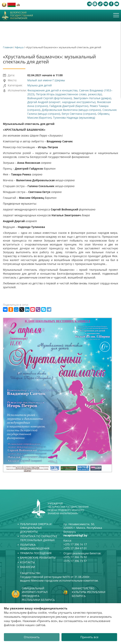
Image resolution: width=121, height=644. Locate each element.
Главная (8, 47)
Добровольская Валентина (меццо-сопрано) (71, 110)
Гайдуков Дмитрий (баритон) (69, 106)
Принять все (89, 637)
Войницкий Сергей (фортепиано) (50, 98)
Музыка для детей (40, 85)
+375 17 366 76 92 (75, 557)
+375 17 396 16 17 (75, 544)
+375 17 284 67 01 (75, 548)
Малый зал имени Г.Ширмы (46, 80)
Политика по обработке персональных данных (39, 538)
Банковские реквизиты (38, 558)
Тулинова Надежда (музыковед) (74, 118)
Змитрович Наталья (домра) (92, 98)
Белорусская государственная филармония (22, 15)
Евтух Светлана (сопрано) (79, 114)
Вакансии (28, 567)
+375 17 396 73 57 (75, 561)
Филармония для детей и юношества (52, 90)
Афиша (19, 47)
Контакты (28, 562)
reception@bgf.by (75, 535)
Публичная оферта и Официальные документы (36, 528)
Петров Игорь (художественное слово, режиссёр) (69, 94)
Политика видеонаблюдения (35, 547)
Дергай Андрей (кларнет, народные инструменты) (61, 102)
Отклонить (32, 637)
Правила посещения (36, 553)
